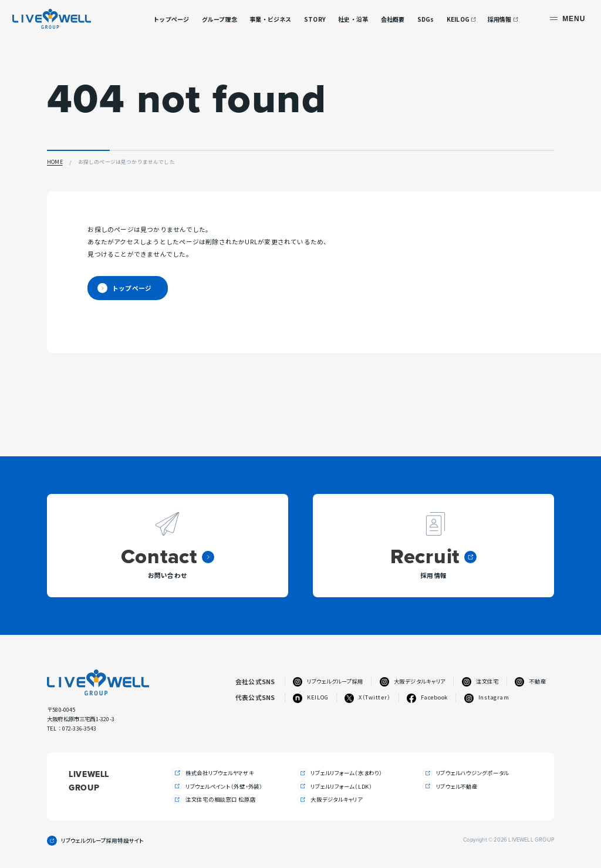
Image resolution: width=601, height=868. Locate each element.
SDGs (426, 19)
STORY (315, 19)
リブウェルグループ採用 (328, 682)
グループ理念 (220, 19)
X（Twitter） (367, 697)
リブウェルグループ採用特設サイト (102, 841)
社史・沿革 (353, 19)
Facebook (427, 697)
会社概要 (393, 19)
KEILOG (458, 19)
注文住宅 (480, 682)
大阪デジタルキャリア (413, 682)
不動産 (530, 682)
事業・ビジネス (270, 19)
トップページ (171, 19)
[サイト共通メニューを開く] (568, 18)
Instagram (487, 697)
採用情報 (500, 19)
